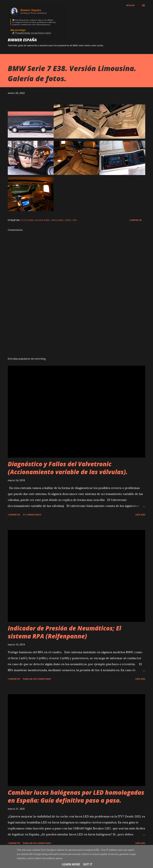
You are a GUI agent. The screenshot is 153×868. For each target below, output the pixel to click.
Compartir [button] (136, 220)
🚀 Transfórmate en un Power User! (32, 33)
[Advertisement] (76, 331)
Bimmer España (22, 40)
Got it (88, 864)
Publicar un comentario (37, 679)
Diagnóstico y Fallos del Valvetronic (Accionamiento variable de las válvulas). (68, 468)
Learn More (71, 864)
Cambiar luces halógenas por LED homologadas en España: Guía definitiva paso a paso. (76, 796)
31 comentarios (32, 515)
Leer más (140, 515)
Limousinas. (57, 220)
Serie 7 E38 (71, 220)
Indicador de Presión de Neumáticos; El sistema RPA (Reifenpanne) (64, 632)
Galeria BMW (42, 220)
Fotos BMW (27, 220)
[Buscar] (130, 5)
